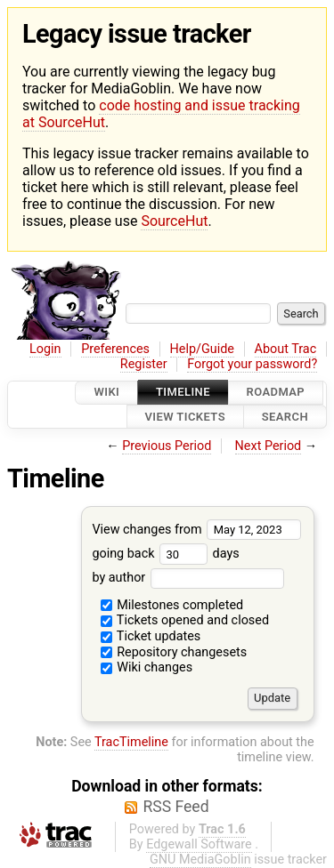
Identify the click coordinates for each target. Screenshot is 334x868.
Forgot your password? (252, 364)
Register (144, 364)
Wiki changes (147, 667)
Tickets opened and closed (185, 620)
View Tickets (185, 417)
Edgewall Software (199, 844)
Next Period (269, 446)
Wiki (106, 393)
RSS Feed (175, 807)
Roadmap (276, 393)
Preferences (115, 349)
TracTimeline (131, 742)
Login (45, 349)
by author (187, 578)
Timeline (183, 393)
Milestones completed (172, 605)
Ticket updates (151, 636)
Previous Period (167, 446)
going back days (165, 554)
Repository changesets (174, 652)
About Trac (286, 349)
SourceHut (174, 221)
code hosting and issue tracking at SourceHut (161, 114)
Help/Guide (202, 349)
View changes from (196, 530)
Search (285, 417)
